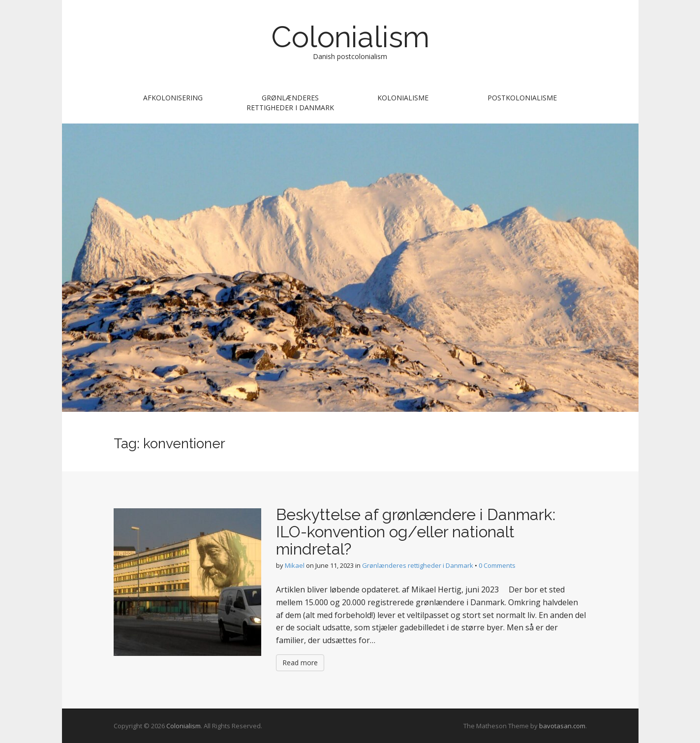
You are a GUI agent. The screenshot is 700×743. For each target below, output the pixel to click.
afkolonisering (173, 98)
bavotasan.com (562, 726)
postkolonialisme (522, 98)
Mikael (295, 565)
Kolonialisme (403, 98)
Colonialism (350, 37)
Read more (300, 663)
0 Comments (497, 565)
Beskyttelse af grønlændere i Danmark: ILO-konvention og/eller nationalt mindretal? (416, 532)
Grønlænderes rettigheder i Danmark (290, 103)
